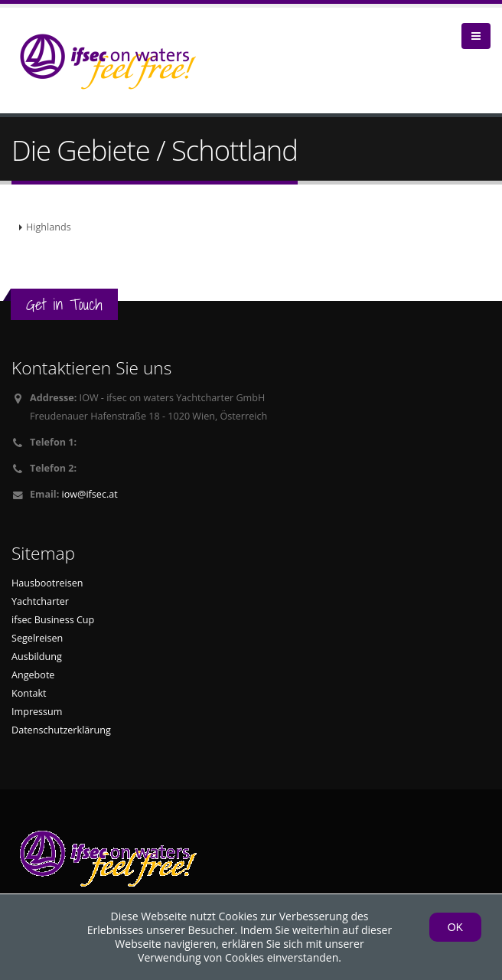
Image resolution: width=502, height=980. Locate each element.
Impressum (37, 712)
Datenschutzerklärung (61, 730)
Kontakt (29, 693)
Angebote (33, 675)
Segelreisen (37, 638)
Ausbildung (37, 657)
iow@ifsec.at (90, 494)
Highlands (49, 227)
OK (455, 927)
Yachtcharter (40, 601)
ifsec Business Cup (53, 620)
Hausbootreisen (47, 583)
